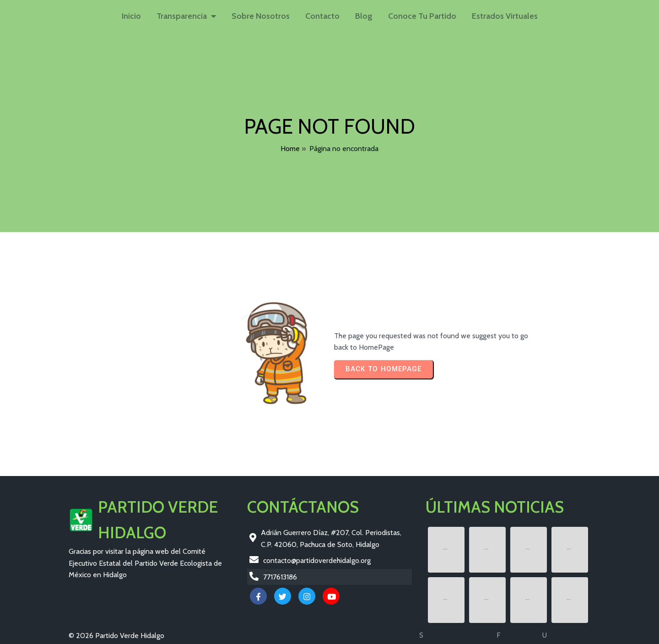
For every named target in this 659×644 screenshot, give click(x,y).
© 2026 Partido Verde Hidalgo (116, 636)
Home (290, 149)
